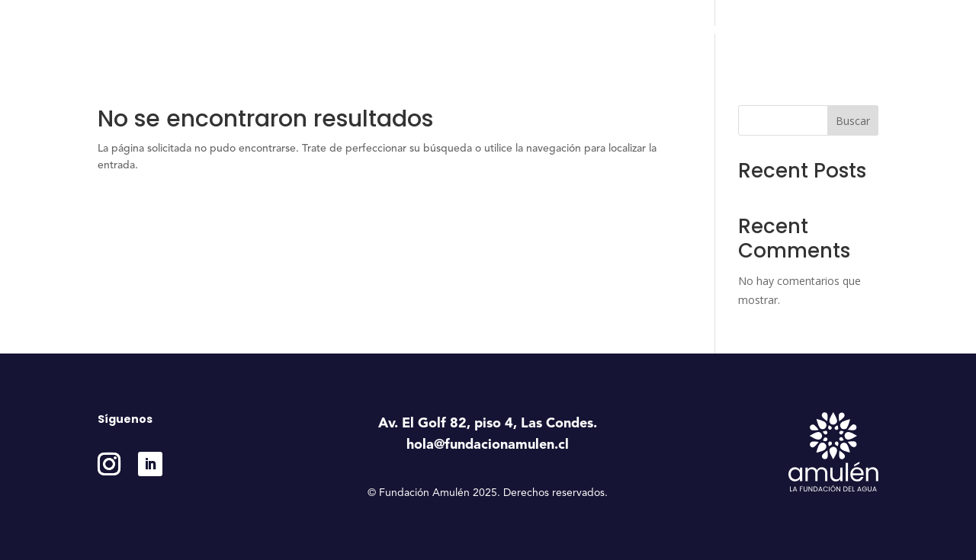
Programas (567, 31)
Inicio (424, 31)
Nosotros (481, 31)
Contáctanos (846, 31)
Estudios (652, 31)
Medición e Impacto (744, 31)
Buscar (853, 121)
